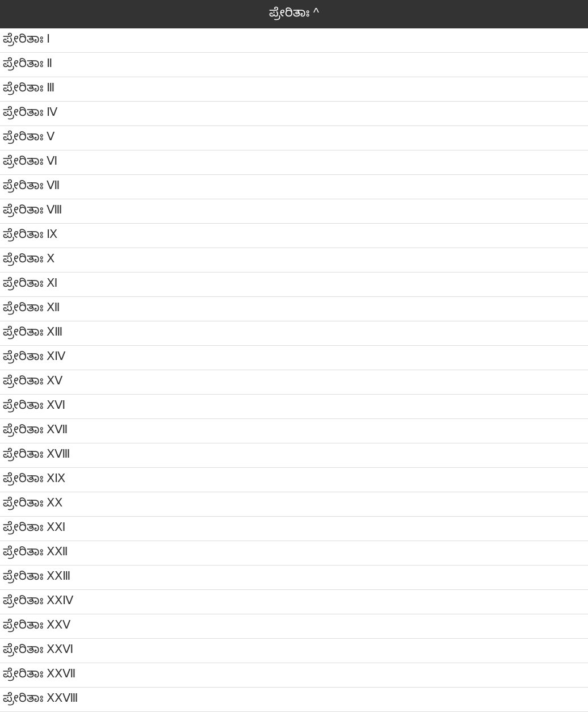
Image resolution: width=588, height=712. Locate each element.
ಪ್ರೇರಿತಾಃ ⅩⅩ (33, 502)
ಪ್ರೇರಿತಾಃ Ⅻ (31, 307)
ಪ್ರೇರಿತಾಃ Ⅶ (31, 185)
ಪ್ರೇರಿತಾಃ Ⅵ (30, 161)
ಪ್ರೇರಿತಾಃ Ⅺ (30, 283)
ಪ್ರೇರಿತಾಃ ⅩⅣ (34, 356)
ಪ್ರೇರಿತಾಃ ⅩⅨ (34, 478)
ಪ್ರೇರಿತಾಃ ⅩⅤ (33, 380)
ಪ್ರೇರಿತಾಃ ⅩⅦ (35, 429)
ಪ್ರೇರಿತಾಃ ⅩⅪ (34, 527)
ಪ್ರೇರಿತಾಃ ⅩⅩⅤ (37, 625)
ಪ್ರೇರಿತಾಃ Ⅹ (29, 258)
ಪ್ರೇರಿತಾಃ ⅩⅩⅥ (38, 649)
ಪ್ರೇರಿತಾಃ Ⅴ (29, 136)
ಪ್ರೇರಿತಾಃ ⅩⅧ (37, 454)
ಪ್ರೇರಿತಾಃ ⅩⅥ (34, 405)
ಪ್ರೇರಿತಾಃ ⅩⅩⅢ (37, 576)
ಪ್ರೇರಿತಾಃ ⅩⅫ (35, 551)
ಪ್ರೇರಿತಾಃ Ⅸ (30, 234)
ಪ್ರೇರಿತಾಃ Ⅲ (29, 87)
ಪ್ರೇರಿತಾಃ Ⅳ (30, 112)
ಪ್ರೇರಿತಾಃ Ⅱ (28, 63)
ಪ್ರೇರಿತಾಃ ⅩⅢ (33, 332)
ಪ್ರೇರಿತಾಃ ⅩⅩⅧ (41, 698)
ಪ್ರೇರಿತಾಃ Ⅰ (26, 39)
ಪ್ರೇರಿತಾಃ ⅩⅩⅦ (39, 673)
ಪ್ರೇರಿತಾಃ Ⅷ (33, 210)
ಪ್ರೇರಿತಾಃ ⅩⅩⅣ (38, 600)
